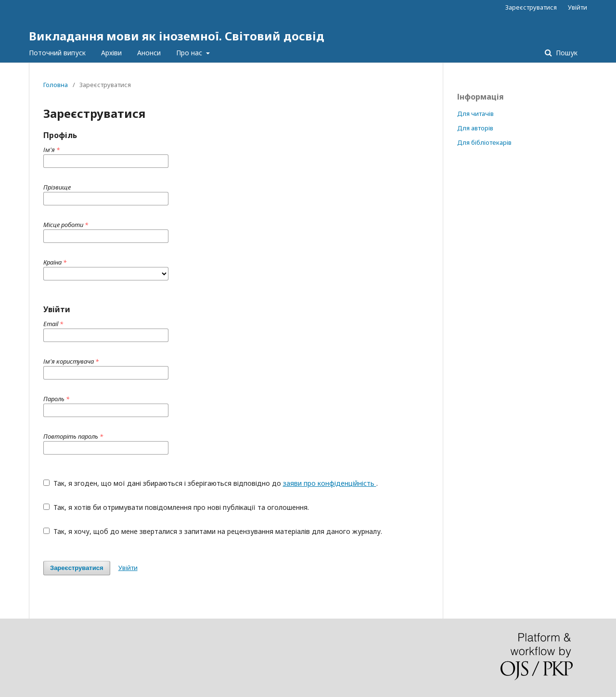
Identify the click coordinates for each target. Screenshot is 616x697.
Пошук (566, 53)
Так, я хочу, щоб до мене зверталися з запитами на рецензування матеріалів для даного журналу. (213, 531)
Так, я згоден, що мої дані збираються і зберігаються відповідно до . (211, 483)
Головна (56, 85)
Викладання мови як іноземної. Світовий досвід (177, 36)
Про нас (190, 53)
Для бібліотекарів (484, 142)
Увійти (577, 7)
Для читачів (475, 114)
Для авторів (475, 128)
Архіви (111, 53)
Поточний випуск (57, 53)
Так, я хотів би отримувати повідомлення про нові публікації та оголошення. (176, 507)
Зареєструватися (531, 7)
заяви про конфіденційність (330, 483)
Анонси (149, 53)
